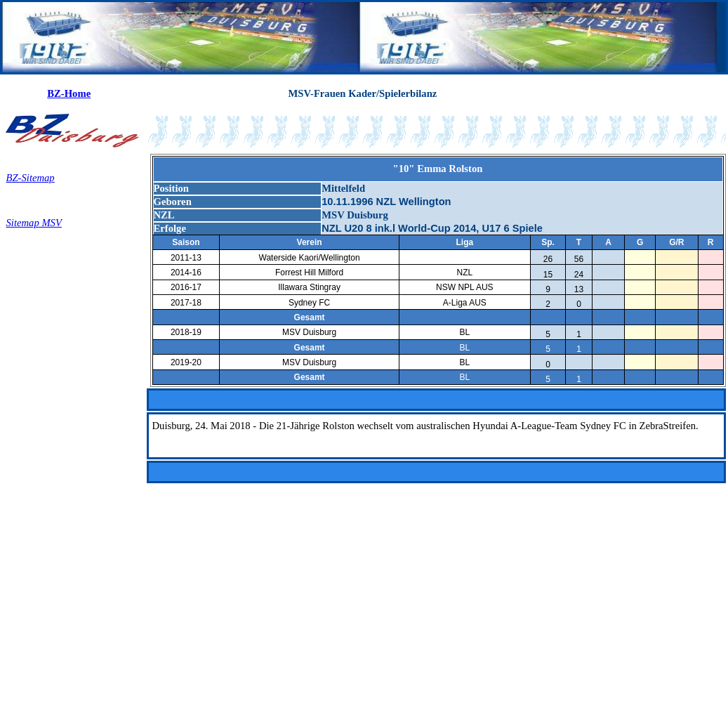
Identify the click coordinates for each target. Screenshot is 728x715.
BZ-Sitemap (31, 178)
